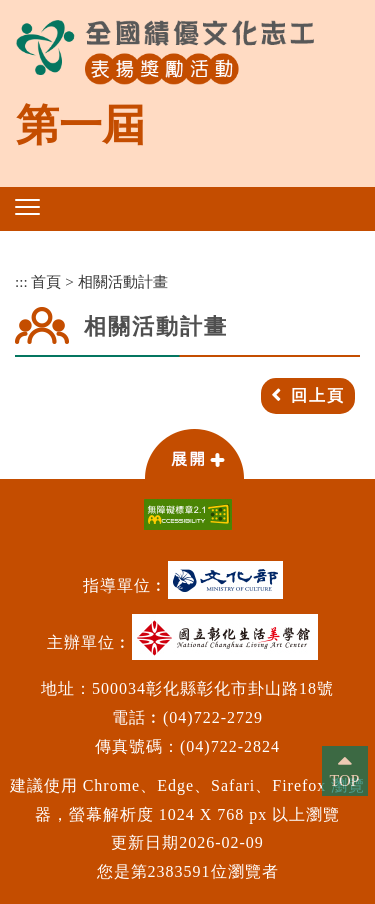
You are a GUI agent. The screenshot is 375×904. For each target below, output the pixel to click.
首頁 (46, 281)
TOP (345, 780)
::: (21, 281)
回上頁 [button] (318, 395)
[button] (27, 207)
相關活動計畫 (123, 281)
